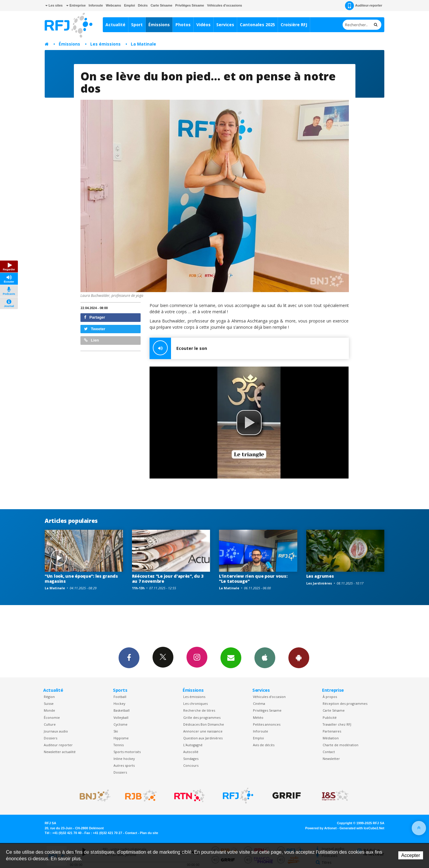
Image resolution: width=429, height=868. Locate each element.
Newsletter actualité (60, 752)
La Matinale (143, 44)
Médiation (331, 738)
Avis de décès (264, 745)
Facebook (129, 657)
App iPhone (265, 657)
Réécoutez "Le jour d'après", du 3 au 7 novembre (168, 579)
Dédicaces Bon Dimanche (204, 724)
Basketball (122, 710)
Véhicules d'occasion (269, 697)
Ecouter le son (178, 348)
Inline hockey (124, 759)
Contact (329, 752)
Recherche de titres (199, 710)
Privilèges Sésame (190, 5)
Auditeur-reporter (364, 6)
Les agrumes (320, 576)
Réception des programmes (345, 703)
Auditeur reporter (58, 745)
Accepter (411, 855)
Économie (52, 717)
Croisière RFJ (294, 25)
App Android (299, 657)
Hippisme (121, 738)
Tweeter (95, 329)
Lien (91, 340)
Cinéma (259, 703)
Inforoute (96, 5)
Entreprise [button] (76, 5)
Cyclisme (121, 724)
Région (49, 697)
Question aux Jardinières (203, 738)
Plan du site (149, 833)
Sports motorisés (127, 752)
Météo (258, 717)
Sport (137, 25)
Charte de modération (341, 745)
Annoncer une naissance (203, 731)
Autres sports (124, 765)
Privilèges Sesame (267, 710)
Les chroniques (195, 703)
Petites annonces (267, 724)
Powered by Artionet (321, 828)
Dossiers (50, 738)
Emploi (129, 5)
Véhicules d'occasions (225, 5)
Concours (191, 765)
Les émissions (105, 44)
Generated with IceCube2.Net (362, 828)
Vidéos (203, 25)
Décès (143, 5)
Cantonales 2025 (257, 25)
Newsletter (331, 759)
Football (120, 697)
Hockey (119, 703)
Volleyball (121, 717)
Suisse (49, 703)
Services (225, 25)
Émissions (159, 25)
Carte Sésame (162, 5)
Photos (183, 25)
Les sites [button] (54, 5)
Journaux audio (56, 731)
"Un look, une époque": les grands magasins (81, 579)
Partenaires (332, 731)
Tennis (119, 745)
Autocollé (191, 752)
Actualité (115, 25)
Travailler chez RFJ (337, 724)
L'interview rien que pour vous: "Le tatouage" (253, 579)
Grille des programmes (202, 717)
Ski (116, 731)
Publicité (330, 717)
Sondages (191, 759)
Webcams (113, 5)
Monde (49, 710)
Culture (50, 724)
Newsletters (231, 657)
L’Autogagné (193, 745)
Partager (95, 317)
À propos (330, 697)
